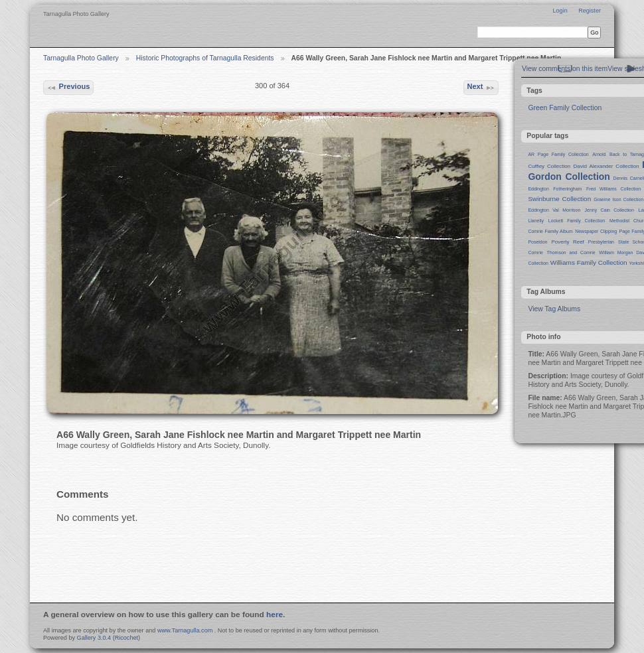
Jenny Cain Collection (609, 210)
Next (481, 88)
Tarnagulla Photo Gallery (81, 58)
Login (560, 11)
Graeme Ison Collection (618, 199)
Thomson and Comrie (571, 253)
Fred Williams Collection (613, 189)
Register (590, 11)
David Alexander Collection (606, 166)
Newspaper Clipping (596, 231)
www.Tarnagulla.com (185, 630)
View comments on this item (565, 69)
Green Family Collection (565, 108)
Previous (68, 88)
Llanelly (536, 221)
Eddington (538, 189)
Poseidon (537, 242)
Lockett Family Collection (577, 221)
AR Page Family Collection (558, 154)
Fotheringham (567, 189)
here (275, 615)
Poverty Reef (567, 242)
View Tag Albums (554, 309)
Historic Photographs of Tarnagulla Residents (205, 58)
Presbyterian (601, 242)
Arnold (599, 154)
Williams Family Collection (589, 262)
